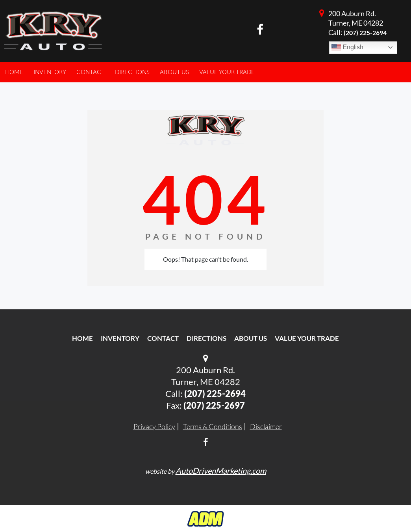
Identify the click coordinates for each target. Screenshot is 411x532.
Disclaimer (266, 426)
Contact (163, 338)
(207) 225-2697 (214, 405)
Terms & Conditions (213, 426)
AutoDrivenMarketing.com (221, 471)
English (347, 48)
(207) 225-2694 (365, 33)
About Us (251, 338)
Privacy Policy (154, 426)
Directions (206, 338)
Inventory (120, 338)
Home (82, 338)
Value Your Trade (307, 338)
